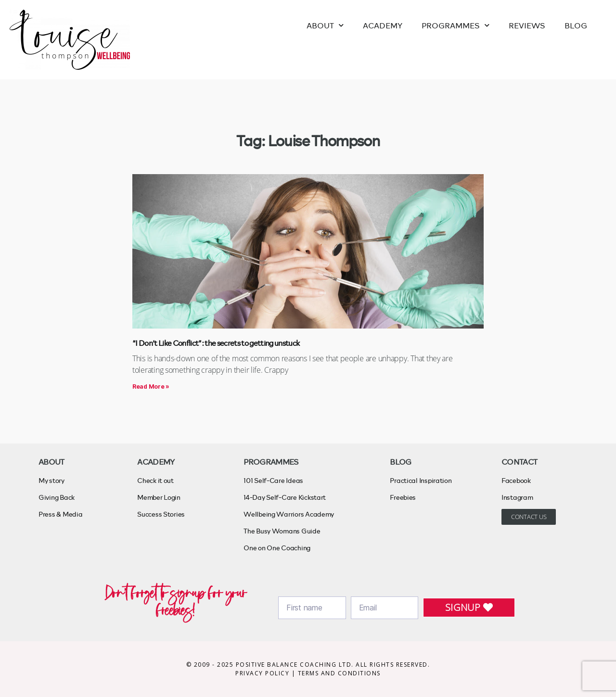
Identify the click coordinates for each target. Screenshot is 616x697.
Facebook (516, 480)
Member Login (159, 497)
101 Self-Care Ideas (273, 480)
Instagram (517, 497)
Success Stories (161, 514)
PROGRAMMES (456, 25)
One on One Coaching (277, 548)
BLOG (576, 25)
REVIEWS (527, 25)
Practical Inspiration (421, 480)
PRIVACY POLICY (263, 673)
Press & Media (61, 514)
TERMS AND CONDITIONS (339, 673)
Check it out (155, 480)
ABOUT (325, 25)
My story (51, 480)
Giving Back (57, 497)
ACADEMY (383, 25)
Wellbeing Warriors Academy (289, 514)
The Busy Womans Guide (282, 531)
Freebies (403, 497)
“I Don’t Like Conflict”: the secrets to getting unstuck (216, 343)
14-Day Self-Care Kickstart (285, 497)
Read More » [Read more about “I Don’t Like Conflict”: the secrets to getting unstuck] (151, 387)
